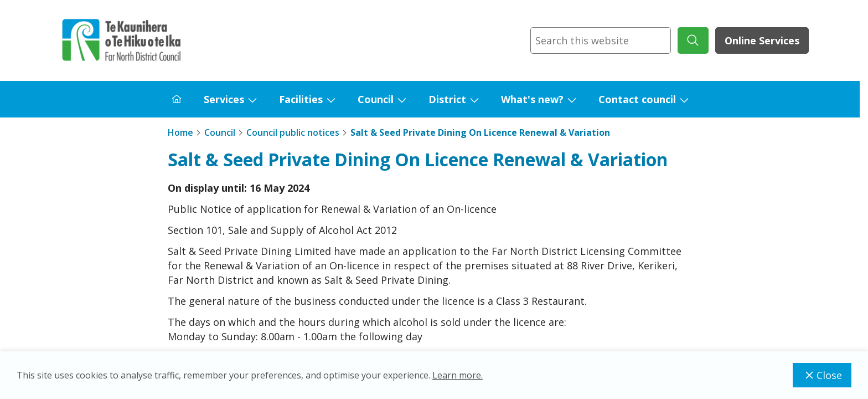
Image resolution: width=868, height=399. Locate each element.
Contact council (637, 99)
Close (822, 375)
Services (224, 99)
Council (376, 99)
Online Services (762, 40)
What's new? (532, 99)
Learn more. (458, 375)
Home (180, 132)
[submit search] (693, 40)
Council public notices (293, 132)
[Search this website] (601, 40)
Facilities (301, 99)
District (447, 99)
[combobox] (601, 40)
